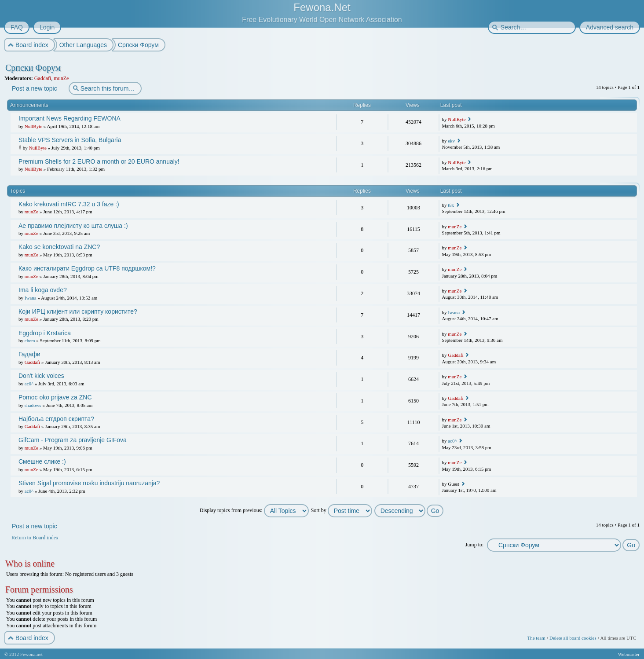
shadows (33, 405)
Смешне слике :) (42, 461)
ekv (451, 141)
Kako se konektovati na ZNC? (59, 247)
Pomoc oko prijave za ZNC (55, 397)
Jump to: (475, 545)
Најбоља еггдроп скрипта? (56, 419)
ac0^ (29, 384)
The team (536, 638)
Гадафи (29, 354)
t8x (451, 205)
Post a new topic (34, 88)
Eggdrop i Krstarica (45, 333)
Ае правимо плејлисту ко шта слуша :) (73, 226)
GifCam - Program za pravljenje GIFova (73, 440)
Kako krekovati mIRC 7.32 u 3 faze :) (69, 204)
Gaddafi (43, 78)
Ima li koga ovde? (43, 290)
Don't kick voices (41, 376)
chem (30, 340)
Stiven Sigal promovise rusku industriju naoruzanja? (89, 483)
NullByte (33, 126)
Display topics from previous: (254, 510)
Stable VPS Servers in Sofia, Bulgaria (70, 140)
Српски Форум (33, 68)
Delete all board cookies (573, 638)
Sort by (342, 510)
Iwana (31, 298)
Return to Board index (35, 538)
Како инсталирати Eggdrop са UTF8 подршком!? (87, 268)
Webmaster (629, 654)
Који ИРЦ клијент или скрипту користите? (78, 311)
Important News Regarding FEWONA (70, 118)
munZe (61, 78)
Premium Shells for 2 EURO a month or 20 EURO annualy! (99, 161)
